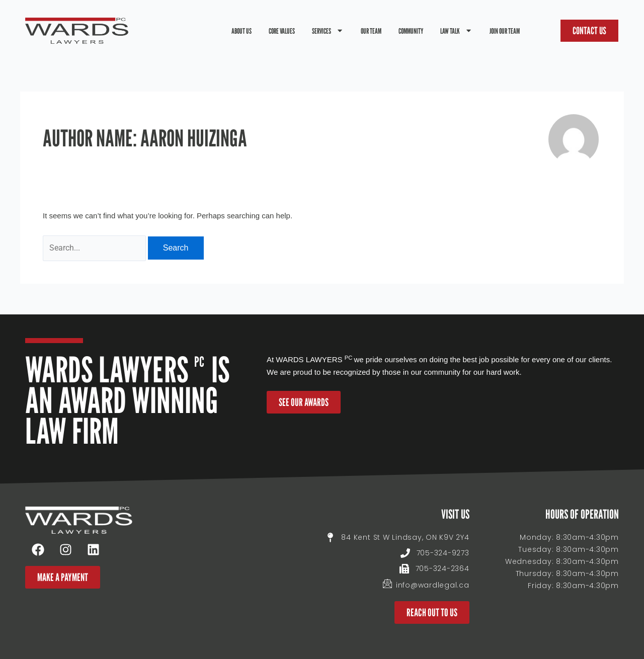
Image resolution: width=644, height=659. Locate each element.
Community (411, 31)
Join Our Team (505, 31)
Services (328, 30)
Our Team (371, 31)
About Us (242, 31)
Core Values (282, 31)
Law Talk (456, 30)
